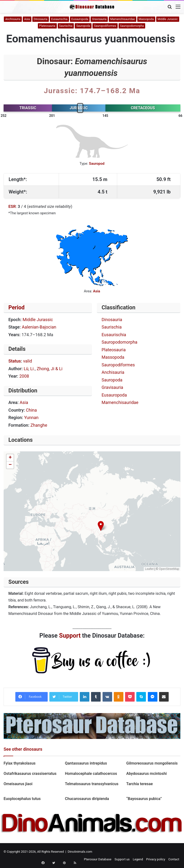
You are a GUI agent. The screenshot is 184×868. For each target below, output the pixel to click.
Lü (26, 369)
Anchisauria (13, 19)
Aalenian (30, 327)
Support (70, 636)
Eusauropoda (80, 19)
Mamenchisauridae (122, 19)
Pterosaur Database (98, 859)
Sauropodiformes (105, 26)
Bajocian (48, 327)
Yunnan (31, 417)
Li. (32, 369)
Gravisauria (99, 19)
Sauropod (97, 164)
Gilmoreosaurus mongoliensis (152, 763)
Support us (122, 859)
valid (27, 361)
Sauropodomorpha (132, 26)
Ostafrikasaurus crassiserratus (30, 774)
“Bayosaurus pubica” (144, 799)
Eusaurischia (59, 19)
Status (15, 361)
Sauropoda (83, 26)
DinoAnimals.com (80, 852)
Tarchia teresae (140, 784)
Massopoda (146, 19)
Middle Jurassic (168, 19)
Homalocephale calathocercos (91, 774)
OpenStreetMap (169, 569)
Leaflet (149, 569)
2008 (24, 376)
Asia (27, 19)
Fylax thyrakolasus (20, 763)
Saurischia (66, 26)
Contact (174, 859)
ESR (12, 206)
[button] (101, 526)
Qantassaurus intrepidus (86, 763)
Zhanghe (39, 425)
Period (17, 308)
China (31, 410)
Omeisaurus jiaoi (18, 784)
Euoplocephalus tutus (22, 799)
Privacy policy (156, 859)
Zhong (43, 369)
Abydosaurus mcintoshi (147, 774)
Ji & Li (57, 369)
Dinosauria (41, 19)
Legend (138, 859)
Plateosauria (47, 26)
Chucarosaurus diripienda (87, 799)
